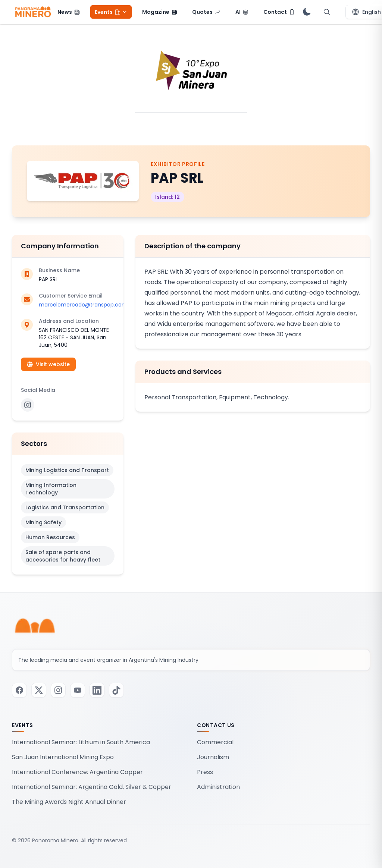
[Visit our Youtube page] (78, 690)
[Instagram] (28, 405)
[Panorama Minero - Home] (32, 12)
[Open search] (327, 12)
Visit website (48, 364)
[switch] (307, 12)
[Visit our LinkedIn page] (97, 690)
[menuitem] (69, 12)
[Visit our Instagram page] (58, 690)
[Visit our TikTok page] (116, 690)
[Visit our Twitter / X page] (39, 690)
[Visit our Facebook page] (19, 690)
